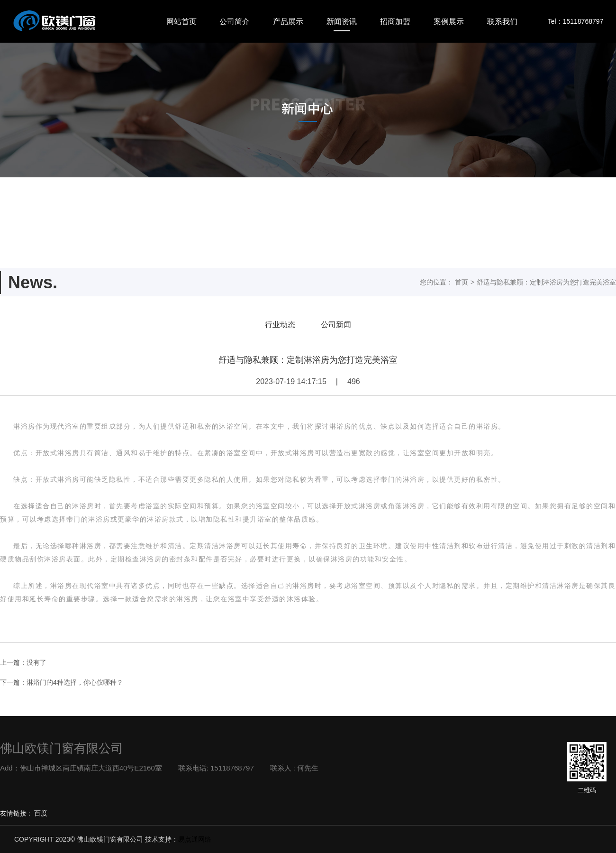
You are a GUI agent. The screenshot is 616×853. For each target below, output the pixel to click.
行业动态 (280, 325)
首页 (462, 282)
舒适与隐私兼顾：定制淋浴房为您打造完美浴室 (546, 282)
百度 (41, 813)
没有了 (36, 662)
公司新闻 (336, 325)
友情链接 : (15, 813)
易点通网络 (195, 839)
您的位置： (436, 282)
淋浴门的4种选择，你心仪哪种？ (75, 682)
